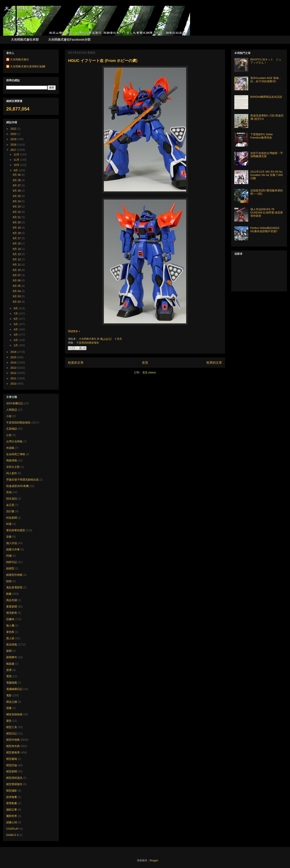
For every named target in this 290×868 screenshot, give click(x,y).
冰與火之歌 (13, 467)
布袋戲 (10, 448)
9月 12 (17, 259)
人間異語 (12, 410)
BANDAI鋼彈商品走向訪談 (266, 97)
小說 (9, 416)
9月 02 (17, 302)
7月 (16, 314)
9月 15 (17, 243)
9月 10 (17, 270)
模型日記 (12, 733)
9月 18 (17, 233)
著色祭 (10, 632)
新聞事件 (12, 657)
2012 (14, 373)
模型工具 (12, 727)
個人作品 (12, 543)
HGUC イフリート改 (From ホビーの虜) (103, 61)
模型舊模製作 (14, 784)
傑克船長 (12, 613)
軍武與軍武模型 (16, 530)
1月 (16, 345)
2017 (14, 150)
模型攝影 (12, 791)
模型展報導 (13, 752)
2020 (14, 134)
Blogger (154, 860)
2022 (14, 129)
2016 (14, 352)
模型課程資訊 (14, 778)
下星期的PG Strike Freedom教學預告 (262, 136)
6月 (16, 319)
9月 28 (17, 180)
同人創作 (12, 473)
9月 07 (17, 275)
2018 (14, 145)
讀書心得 (12, 822)
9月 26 (17, 191)
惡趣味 (10, 619)
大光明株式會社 (88, 339)
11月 (17, 160)
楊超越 (10, 664)
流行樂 (10, 511)
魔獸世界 (12, 816)
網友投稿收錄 (14, 714)
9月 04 (17, 291)
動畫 (9, 594)
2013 (14, 368)
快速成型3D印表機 (17, 486)
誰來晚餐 (12, 797)
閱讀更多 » (74, 331)
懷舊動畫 (12, 803)
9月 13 (17, 254)
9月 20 (17, 222)
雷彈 (9, 670)
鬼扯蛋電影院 (14, 587)
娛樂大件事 (13, 549)
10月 (17, 165)
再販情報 (12, 460)
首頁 (145, 363)
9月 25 (17, 196)
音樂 (9, 537)
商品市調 (12, 600)
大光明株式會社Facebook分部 (69, 40)
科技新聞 (12, 518)
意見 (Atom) (149, 372)
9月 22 (17, 212)
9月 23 (17, 207)
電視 (9, 676)
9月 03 (17, 296)
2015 (14, 357)
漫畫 (9, 708)
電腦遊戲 (12, 683)
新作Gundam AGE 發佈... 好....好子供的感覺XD (266, 80)
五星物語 (12, 429)
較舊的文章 (214, 363)
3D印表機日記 (15, 403)
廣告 (9, 721)
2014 (14, 362)
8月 (16, 308)
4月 (16, 329)
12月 (17, 154)
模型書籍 (12, 759)
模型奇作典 (13, 746)
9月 (16, 170)
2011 (14, 378)
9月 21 (17, 217)
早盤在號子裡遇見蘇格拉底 (22, 480)
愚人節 (10, 638)
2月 (16, 340)
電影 (9, 695)
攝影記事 (12, 810)
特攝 (9, 556)
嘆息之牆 (12, 702)
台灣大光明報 (14, 441)
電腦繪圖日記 (14, 689)
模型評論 (12, 765)
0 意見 (118, 339)
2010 (14, 384)
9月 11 (17, 265)
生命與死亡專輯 (16, 454)
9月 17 (17, 238)
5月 (16, 324)
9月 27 (17, 185)
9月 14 (17, 249)
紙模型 (10, 568)
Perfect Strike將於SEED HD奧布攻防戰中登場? (265, 230)
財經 (9, 581)
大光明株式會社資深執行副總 (28, 66)
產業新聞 (12, 607)
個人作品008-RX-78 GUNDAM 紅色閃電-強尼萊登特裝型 (267, 213)
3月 (16, 335)
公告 (9, 435)
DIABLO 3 (12, 835)
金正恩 (10, 505)
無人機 (10, 626)
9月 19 (17, 228)
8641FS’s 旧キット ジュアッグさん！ (266, 61)
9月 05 (17, 286)
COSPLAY (12, 829)
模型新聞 (12, 771)
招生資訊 (12, 499)
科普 (9, 524)
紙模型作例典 (14, 575)
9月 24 (17, 201)
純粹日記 (12, 562)
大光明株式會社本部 (25, 40)
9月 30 (17, 175)
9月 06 (17, 280)
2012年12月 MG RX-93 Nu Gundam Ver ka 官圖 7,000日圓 (267, 175)
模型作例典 (13, 740)
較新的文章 (76, 363)
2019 (14, 139)
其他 (9, 492)
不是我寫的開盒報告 (88, 343)
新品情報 (12, 644)
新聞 (9, 651)
